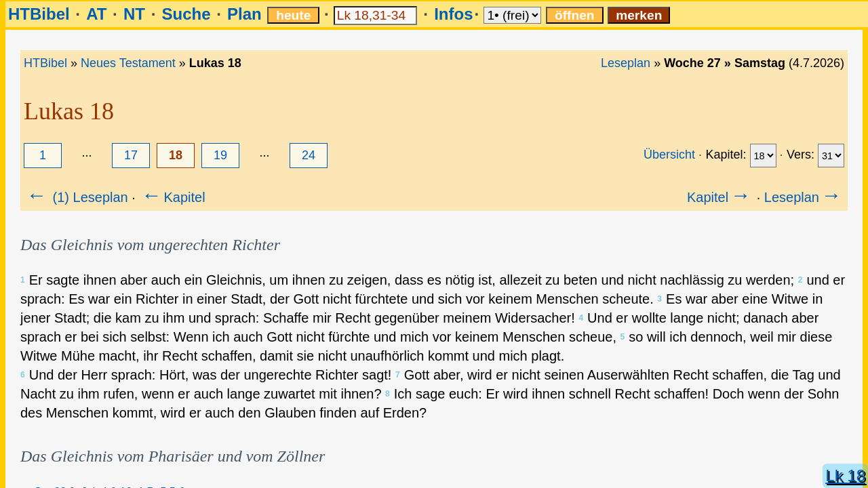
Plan (244, 14)
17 (131, 155)
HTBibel (39, 14)
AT (96, 14)
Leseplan (626, 63)
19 (220, 155)
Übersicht (669, 155)
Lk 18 (845, 475)
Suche (186, 14)
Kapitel (172, 197)
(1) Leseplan (76, 197)
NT (134, 14)
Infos (453, 14)
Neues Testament (128, 63)
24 (309, 155)
